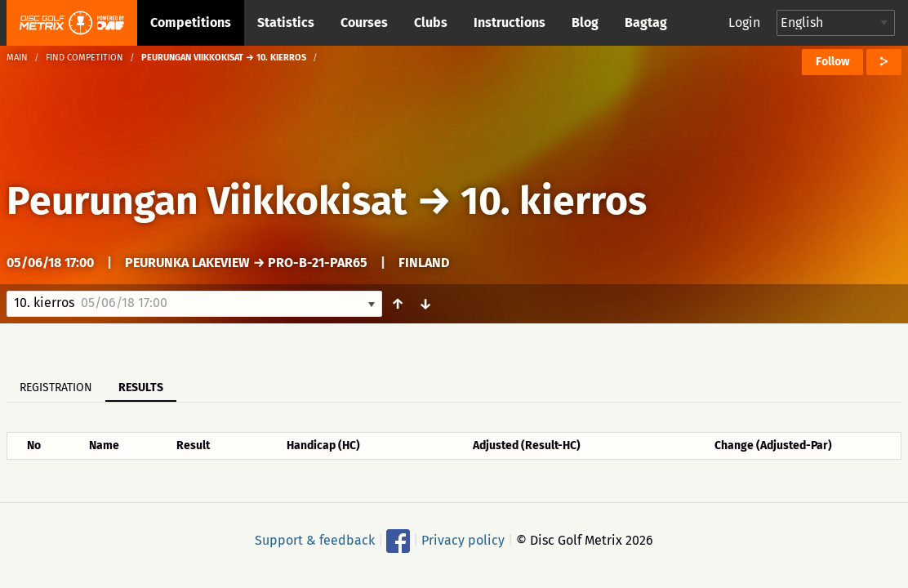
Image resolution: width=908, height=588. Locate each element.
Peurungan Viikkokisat (207, 201)
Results (141, 388)
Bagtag (646, 22)
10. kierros (554, 201)
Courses (364, 22)
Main (17, 58)
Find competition (85, 58)
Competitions (191, 22)
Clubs (431, 22)
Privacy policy (463, 540)
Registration (56, 388)
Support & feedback (315, 540)
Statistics (286, 22)
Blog (585, 22)
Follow (832, 62)
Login (744, 22)
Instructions (510, 22)
